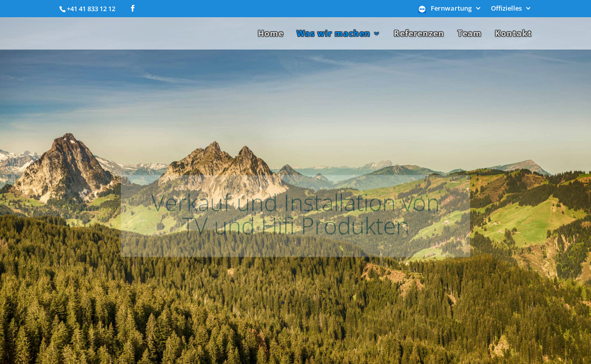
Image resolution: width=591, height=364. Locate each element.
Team (470, 34)
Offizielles (506, 9)
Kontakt (513, 34)
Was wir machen (334, 34)
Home (271, 34)
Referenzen (419, 34)
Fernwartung (451, 9)
